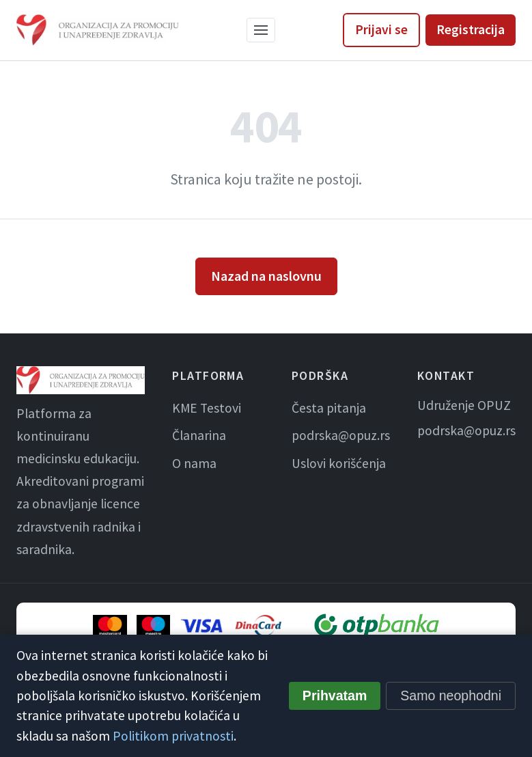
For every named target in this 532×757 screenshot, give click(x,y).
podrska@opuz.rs (341, 435)
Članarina (199, 435)
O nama (194, 463)
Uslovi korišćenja (339, 463)
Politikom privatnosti (173, 736)
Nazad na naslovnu (266, 276)
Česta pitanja (329, 408)
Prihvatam (335, 696)
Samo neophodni (451, 696)
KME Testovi (207, 408)
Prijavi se (381, 29)
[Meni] (261, 30)
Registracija (471, 29)
